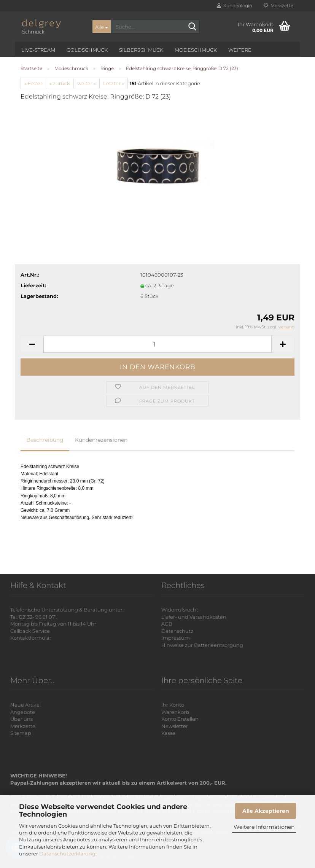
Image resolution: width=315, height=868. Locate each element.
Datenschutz (177, 631)
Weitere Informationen (264, 827)
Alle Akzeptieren (266, 811)
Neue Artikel (25, 705)
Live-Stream (38, 50)
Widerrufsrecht (180, 610)
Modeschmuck (196, 50)
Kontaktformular (31, 638)
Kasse (168, 733)
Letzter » (114, 83)
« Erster (33, 83)
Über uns (21, 719)
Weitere (240, 50)
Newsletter (175, 726)
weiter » (87, 83)
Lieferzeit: (33, 285)
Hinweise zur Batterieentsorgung (202, 645)
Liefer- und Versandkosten (194, 617)
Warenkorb (175, 712)
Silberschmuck (141, 50)
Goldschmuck (87, 50)
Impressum (176, 638)
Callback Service (30, 631)
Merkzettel (279, 6)
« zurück (60, 83)
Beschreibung (45, 440)
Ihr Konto (173, 705)
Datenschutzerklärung (67, 854)
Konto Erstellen (180, 719)
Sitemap (21, 733)
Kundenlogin (235, 6)
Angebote (23, 712)
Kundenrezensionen (101, 440)
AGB (167, 624)
